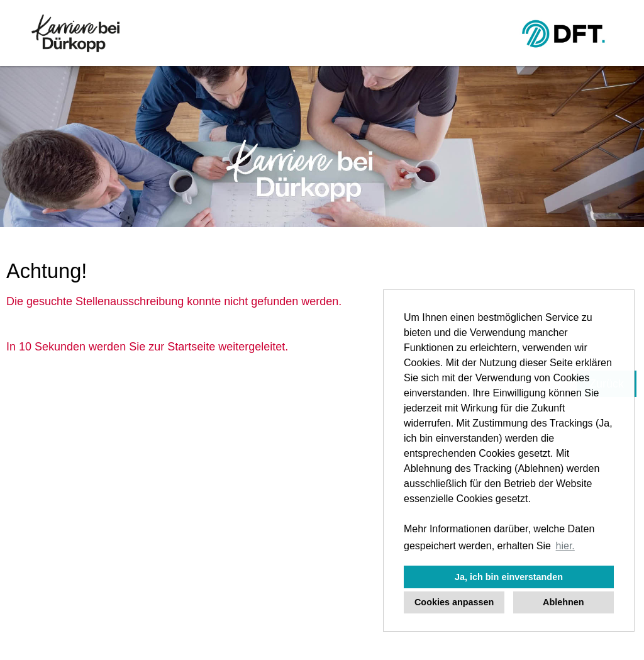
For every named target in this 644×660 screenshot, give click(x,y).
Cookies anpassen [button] (454, 602)
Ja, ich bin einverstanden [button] (509, 577)
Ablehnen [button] (563, 602)
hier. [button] (565, 546)
